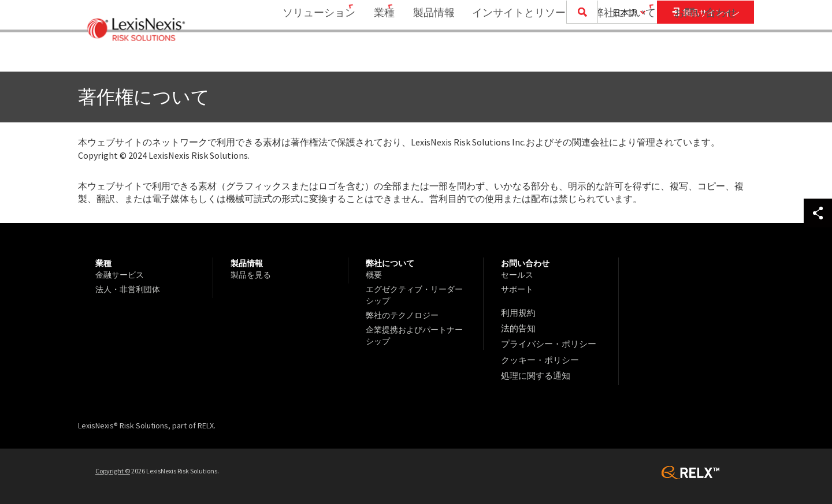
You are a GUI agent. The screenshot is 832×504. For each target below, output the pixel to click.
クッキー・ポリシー (537, 356)
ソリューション (296, 55)
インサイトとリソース (517, 55)
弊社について (617, 55)
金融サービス (120, 275)
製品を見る (251, 275)
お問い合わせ (705, 55)
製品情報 (426, 55)
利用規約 (517, 312)
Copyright (113, 464)
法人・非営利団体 (128, 289)
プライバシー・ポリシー (545, 341)
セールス (517, 275)
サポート (517, 289)
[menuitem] (301, 56)
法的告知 (517, 327)
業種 (369, 55)
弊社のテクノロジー (402, 315)
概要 (374, 275)
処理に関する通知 (533, 370)
